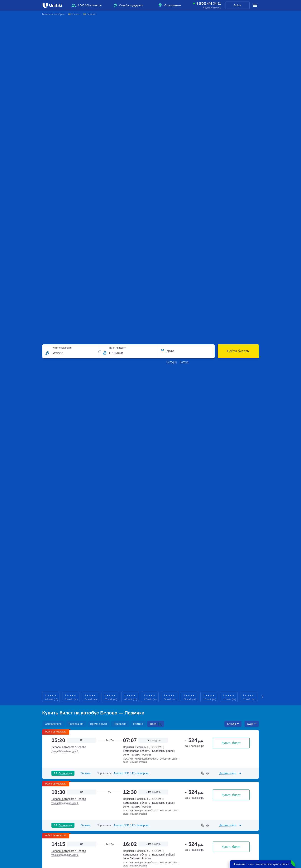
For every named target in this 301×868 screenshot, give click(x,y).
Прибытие (120, 724)
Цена (153, 724)
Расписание (76, 724)
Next (263, 697)
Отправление (53, 724)
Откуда (232, 724)
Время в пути (98, 724)
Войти (238, 5)
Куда (250, 724)
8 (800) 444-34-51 (209, 4)
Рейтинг (138, 724)
